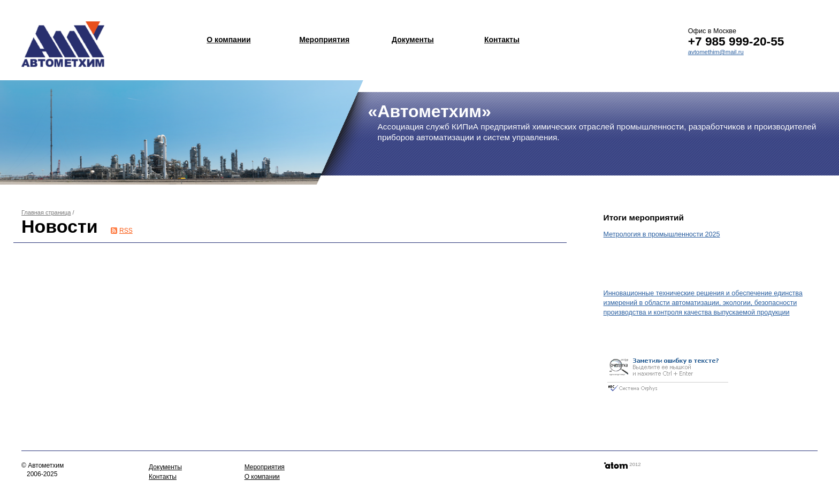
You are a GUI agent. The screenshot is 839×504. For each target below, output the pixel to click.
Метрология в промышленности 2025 (662, 234)
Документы (413, 40)
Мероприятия (324, 40)
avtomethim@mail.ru (716, 52)
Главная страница (46, 212)
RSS (126, 231)
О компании (228, 40)
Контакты (502, 40)
